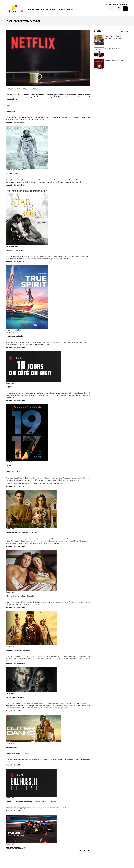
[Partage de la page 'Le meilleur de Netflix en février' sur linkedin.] (80, 851)
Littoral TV (54, 9)
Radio (30, 9)
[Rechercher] (111, 9)
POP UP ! (77, 9)
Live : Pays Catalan (111, 4)
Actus (37, 9)
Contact (70, 9)
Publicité (62, 9)
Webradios (123, 4)
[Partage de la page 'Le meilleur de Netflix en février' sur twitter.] (84, 851)
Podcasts (45, 9)
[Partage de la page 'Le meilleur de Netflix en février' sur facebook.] (89, 851)
